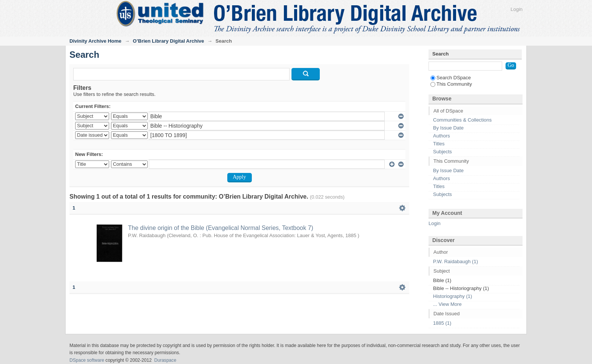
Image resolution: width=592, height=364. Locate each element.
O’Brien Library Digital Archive (169, 41)
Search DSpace (451, 78)
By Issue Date (448, 128)
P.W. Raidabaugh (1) (456, 261)
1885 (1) (442, 323)
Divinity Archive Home (96, 41)
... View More (447, 304)
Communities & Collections (462, 120)
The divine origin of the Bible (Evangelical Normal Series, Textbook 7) (221, 228)
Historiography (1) (452, 296)
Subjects (442, 152)
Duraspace (165, 360)
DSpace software (87, 360)
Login (516, 9)
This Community (451, 84)
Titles (439, 144)
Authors (442, 136)
